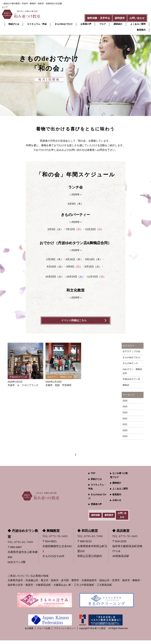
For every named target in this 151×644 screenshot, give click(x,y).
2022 (125, 419)
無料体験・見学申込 (90, 17)
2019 (125, 436)
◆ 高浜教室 (121, 535)
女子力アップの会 (131, 352)
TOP (93, 473)
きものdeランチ (130, 363)
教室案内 (141, 30)
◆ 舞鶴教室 (51, 535)
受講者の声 (96, 504)
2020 (125, 431)
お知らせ (117, 500)
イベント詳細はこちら (74, 321)
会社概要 (29, 632)
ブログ (102, 24)
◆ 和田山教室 (88, 535)
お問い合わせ (135, 17)
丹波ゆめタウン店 (131, 379)
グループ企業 (44, 632)
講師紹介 (118, 24)
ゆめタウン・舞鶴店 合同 (132, 371)
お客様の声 (86, 24)
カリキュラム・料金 (37, 24)
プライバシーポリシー (65, 632)
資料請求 (114, 17)
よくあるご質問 (138, 24)
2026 (125, 401)
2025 (125, 407)
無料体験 (96, 517)
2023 (125, 413)
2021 (125, 425)
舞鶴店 (126, 385)
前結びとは (14, 24)
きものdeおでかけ (64, 24)
